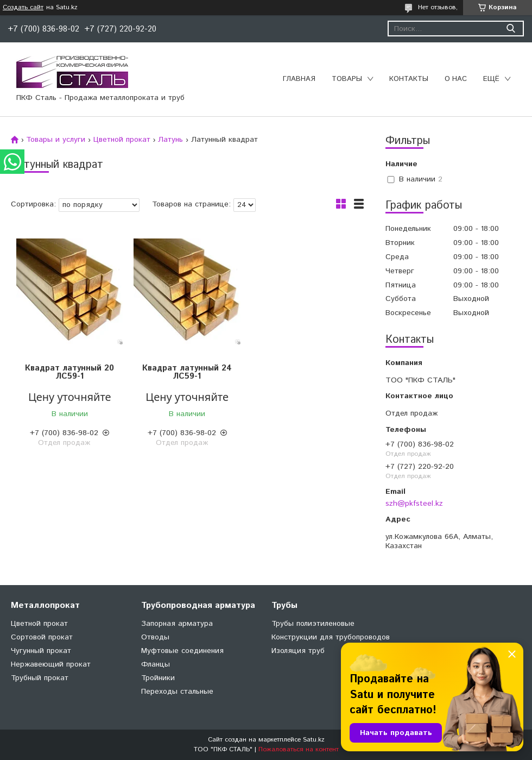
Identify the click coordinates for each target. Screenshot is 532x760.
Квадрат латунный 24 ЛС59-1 (187, 372)
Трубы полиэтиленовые (313, 624)
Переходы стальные (177, 692)
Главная (299, 79)
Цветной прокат (122, 140)
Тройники (158, 678)
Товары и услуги (56, 140)
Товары (347, 79)
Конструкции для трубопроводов (331, 637)
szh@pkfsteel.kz (414, 504)
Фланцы (156, 664)
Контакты (409, 79)
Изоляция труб (298, 651)
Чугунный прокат (41, 651)
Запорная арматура (177, 624)
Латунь (170, 140)
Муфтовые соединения (182, 651)
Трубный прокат (40, 678)
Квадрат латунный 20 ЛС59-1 (69, 372)
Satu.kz (314, 740)
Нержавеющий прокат (51, 664)
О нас (456, 79)
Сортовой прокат (42, 637)
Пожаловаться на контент (299, 749)
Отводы (155, 637)
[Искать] (511, 29)
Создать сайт (23, 8)
